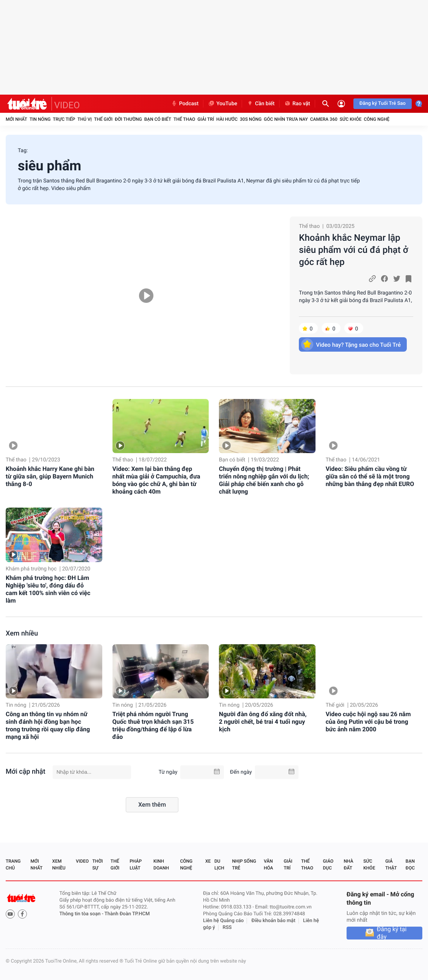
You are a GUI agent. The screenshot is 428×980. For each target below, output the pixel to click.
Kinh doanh (161, 865)
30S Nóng (251, 119)
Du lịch (219, 865)
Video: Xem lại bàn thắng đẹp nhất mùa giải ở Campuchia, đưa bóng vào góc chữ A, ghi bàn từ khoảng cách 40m (156, 480)
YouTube (223, 104)
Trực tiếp (64, 119)
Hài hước (227, 119)
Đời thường (128, 119)
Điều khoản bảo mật (273, 921)
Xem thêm (152, 805)
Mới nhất (16, 119)
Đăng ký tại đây (392, 933)
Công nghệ (376, 119)
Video (82, 861)
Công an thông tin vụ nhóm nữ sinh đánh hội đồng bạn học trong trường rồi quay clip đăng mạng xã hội (48, 725)
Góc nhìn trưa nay (286, 119)
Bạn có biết (158, 119)
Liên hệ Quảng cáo (223, 921)
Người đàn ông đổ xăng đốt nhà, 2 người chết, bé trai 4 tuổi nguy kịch (263, 722)
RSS (227, 928)
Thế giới (103, 119)
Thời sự (98, 865)
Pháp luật (136, 865)
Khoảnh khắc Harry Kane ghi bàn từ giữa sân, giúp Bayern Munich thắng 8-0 (50, 476)
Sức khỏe (351, 119)
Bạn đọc (410, 865)
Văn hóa (268, 865)
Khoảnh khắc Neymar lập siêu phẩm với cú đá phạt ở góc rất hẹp (353, 250)
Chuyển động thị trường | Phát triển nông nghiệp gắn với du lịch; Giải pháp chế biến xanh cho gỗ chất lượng (264, 480)
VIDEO (67, 105)
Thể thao (184, 119)
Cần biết (261, 104)
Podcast (185, 104)
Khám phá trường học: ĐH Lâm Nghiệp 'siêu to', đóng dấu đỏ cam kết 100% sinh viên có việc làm (48, 589)
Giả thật (391, 865)
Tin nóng (40, 119)
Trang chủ (13, 865)
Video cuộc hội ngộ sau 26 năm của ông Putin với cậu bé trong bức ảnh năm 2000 (368, 722)
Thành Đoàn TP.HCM (127, 914)
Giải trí (206, 119)
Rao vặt (297, 104)
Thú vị (84, 119)
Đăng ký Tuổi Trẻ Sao (383, 104)
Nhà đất (348, 865)
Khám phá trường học (31, 569)
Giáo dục (328, 865)
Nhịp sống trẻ (244, 865)
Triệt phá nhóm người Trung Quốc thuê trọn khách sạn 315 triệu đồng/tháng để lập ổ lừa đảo (153, 725)
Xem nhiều (22, 633)
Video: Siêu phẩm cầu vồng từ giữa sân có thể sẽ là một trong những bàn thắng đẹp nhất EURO (370, 476)
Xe (208, 861)
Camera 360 (324, 119)
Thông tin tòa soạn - (82, 914)
